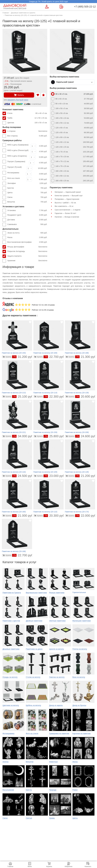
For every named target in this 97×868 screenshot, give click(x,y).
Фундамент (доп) (27, 215)
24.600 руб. (86, 436)
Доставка (27, 220)
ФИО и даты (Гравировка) (18, 145)
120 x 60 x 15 (74, 147)
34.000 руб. (23, 436)
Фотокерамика (13, 173)
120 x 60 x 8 (74, 132)
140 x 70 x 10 (74, 157)
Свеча (27, 197)
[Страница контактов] (61, 7)
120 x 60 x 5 (74, 128)
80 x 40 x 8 (74, 99)
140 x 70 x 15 (74, 166)
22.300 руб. (54, 397)
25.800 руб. (54, 436)
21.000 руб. (23, 516)
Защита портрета (27, 256)
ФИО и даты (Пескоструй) (18, 150)
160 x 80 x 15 (74, 181)
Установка (27, 211)
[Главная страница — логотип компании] (15, 7)
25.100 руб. (23, 397)
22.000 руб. (86, 516)
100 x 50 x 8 (74, 113)
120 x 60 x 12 (74, 142)
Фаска (27, 237)
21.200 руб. (86, 476)
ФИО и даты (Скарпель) (17, 156)
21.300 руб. (86, 357)
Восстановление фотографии (27, 242)
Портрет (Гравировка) (16, 161)
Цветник (27, 123)
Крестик (27, 188)
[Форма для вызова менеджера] (47, 7)
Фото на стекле (14, 178)
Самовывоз (27, 224)
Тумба (27, 118)
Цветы (27, 193)
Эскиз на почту (27, 233)
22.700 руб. (54, 357)
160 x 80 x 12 (74, 176)
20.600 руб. (86, 397)
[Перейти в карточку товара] (7, 357)
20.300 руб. (54, 516)
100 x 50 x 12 (74, 123)
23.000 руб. (54, 476)
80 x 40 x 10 (74, 104)
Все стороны (27, 136)
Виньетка (27, 202)
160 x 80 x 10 (74, 171)
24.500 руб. (23, 476)
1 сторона (27, 131)
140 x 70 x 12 (74, 161)
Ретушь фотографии (27, 247)
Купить (19, 95)
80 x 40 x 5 (74, 94)
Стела (27, 113)
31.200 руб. (23, 357)
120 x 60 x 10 (74, 137)
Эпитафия (27, 183)
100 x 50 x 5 (74, 108)
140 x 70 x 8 (74, 152)
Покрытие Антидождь (27, 251)
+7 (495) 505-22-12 (85, 7)
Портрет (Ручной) (14, 167)
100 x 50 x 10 (74, 118)
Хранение (27, 261)
